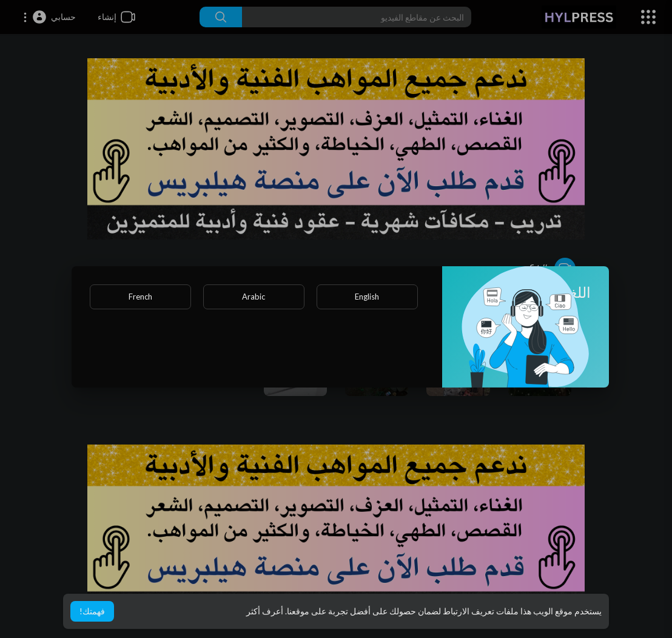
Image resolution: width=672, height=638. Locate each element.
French (140, 297)
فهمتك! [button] (92, 611)
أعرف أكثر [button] (265, 611)
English (367, 297)
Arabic (254, 297)
